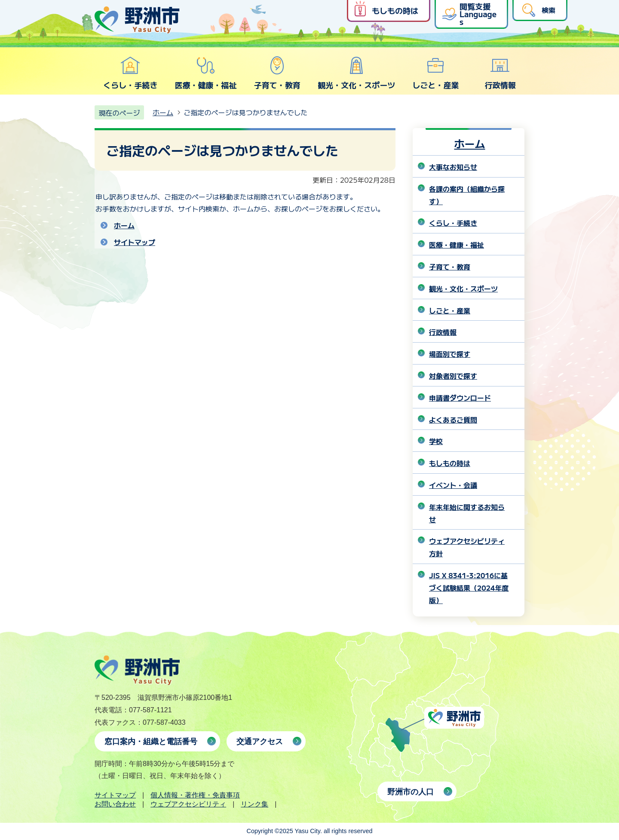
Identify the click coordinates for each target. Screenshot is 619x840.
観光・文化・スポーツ (356, 73)
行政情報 (500, 73)
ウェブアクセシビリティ (188, 804)
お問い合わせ (115, 804)
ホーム (163, 112)
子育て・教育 (277, 73)
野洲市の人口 (411, 792)
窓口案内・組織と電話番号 (151, 742)
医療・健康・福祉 (205, 73)
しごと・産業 (435, 73)
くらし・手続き (130, 73)
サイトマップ (135, 242)
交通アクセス (260, 742)
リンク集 (254, 804)
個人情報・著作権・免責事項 (195, 795)
